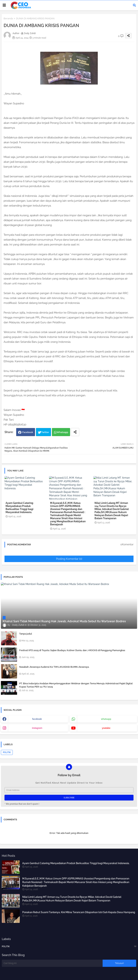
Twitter (45, 432)
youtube (106, 728)
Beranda (8, 18)
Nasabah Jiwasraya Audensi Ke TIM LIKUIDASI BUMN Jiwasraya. (54, 667)
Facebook (28, 432)
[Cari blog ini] (52, 963)
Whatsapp (62, 432)
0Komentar (127, 544)
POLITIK (7, 752)
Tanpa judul (26, 634)
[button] (134, 5)
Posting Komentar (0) (69, 559)
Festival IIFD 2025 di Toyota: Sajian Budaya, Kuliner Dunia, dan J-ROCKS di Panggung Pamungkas (72, 650)
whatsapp (106, 719)
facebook (37, 719)
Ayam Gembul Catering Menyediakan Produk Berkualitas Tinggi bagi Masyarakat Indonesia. (19, 508)
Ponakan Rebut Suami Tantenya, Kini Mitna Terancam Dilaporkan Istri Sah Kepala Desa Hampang (79, 912)
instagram (37, 728)
